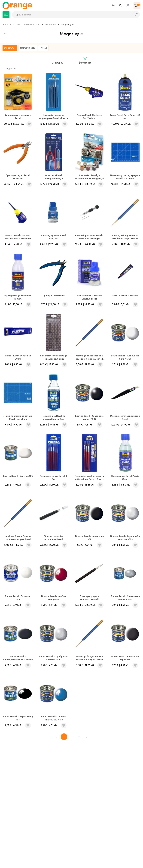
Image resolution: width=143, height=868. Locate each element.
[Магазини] (113, 6)
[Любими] (121, 6)
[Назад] (4, 34)
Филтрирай (85, 61)
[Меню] (6, 15)
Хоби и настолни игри (28, 25)
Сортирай (57, 61)
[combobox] (72, 15)
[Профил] (128, 6)
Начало (7, 25)
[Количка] (137, 6)
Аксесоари (50, 25)
